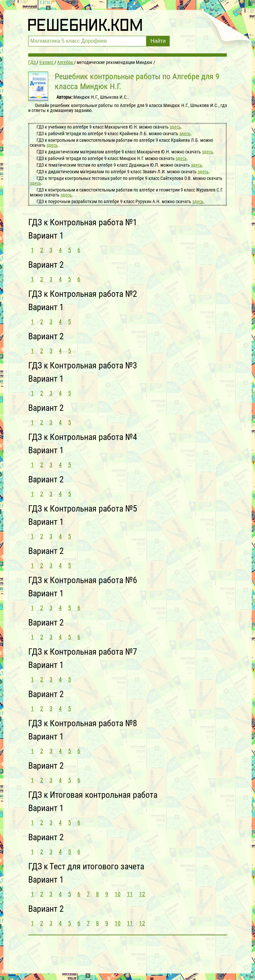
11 (130, 894)
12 (142, 894)
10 (118, 894)
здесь (175, 127)
